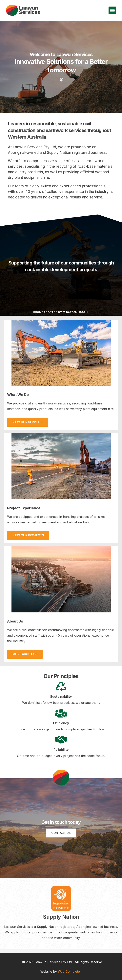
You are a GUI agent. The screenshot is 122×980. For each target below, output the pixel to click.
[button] (112, 10)
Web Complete (69, 971)
